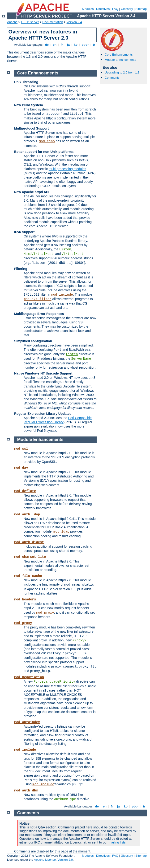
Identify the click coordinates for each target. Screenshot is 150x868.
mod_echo (47, 141)
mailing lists (117, 842)
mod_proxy (45, 613)
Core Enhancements (119, 55)
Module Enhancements (120, 60)
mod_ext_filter (38, 299)
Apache (12, 22)
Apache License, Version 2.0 (53, 860)
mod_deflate (25, 491)
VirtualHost (73, 254)
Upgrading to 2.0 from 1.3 (122, 72)
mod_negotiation (29, 677)
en (55, 45)
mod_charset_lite (30, 557)
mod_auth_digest (29, 542)
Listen (65, 249)
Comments (112, 78)
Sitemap (141, 9)
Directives (103, 9)
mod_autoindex (27, 722)
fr (62, 45)
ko (76, 45)
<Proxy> (79, 640)
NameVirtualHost (39, 254)
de (47, 45)
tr (94, 45)
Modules (88, 9)
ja (68, 45)
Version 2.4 (74, 22)
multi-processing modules (67, 169)
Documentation (53, 22)
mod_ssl (21, 449)
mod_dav (21, 468)
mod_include (62, 295)
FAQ (115, 9)
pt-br (85, 45)
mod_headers (25, 599)
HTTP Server (30, 22)
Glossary (127, 9)
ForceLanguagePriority (54, 682)
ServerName (81, 359)
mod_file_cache (28, 576)
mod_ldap (61, 532)
